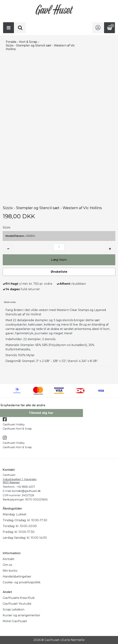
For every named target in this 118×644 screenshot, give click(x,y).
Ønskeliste (59, 272)
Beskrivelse (10, 302)
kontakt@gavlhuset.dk (26, 491)
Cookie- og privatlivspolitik (22, 582)
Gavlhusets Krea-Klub (19, 598)
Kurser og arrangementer (22, 615)
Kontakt (9, 559)
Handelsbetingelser (17, 577)
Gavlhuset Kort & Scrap (17, 429)
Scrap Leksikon (14, 609)
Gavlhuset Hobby (14, 424)
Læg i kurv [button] (59, 260)
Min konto (10, 571)
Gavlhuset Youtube (17, 604)
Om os (7, 565)
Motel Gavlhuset (15, 621)
